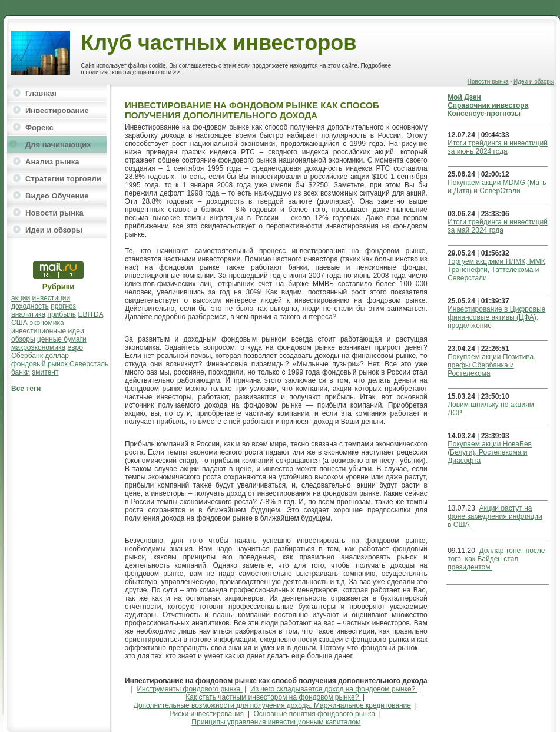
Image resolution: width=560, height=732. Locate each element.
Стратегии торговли (63, 179)
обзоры (23, 339)
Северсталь (89, 364)
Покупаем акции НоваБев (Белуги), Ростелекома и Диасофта (490, 452)
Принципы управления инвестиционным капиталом (276, 722)
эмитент (45, 372)
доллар (57, 356)
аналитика (28, 314)
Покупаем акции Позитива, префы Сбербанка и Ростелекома (491, 365)
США (19, 323)
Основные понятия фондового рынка (315, 714)
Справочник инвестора (488, 105)
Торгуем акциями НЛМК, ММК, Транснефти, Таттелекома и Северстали (497, 270)
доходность (30, 306)
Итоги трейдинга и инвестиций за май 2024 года (498, 226)
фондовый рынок (39, 364)
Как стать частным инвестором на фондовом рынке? (273, 697)
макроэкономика (38, 347)
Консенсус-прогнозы (484, 114)
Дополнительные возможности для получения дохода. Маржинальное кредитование (272, 705)
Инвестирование (57, 110)
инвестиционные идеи (48, 331)
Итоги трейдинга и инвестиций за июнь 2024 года (498, 147)
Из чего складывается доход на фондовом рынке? (334, 689)
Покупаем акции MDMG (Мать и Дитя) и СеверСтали (497, 187)
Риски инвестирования (207, 714)
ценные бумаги (62, 339)
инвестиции (52, 298)
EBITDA (90, 314)
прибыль (62, 314)
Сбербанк (27, 356)
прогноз (63, 306)
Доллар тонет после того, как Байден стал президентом (496, 559)
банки (21, 372)
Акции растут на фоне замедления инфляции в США (495, 516)
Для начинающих (58, 145)
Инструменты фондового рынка (190, 689)
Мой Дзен (464, 97)
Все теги (26, 389)
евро (75, 347)
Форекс (39, 127)
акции (21, 298)
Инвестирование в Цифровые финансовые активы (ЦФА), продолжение (496, 317)
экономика (47, 323)
